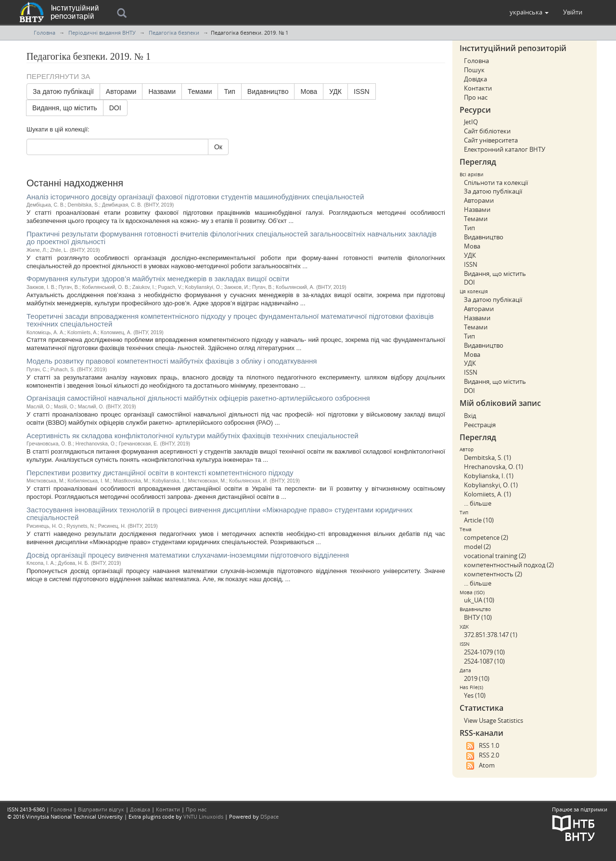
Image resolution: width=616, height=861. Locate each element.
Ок (218, 147)
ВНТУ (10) (478, 617)
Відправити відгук (101, 809)
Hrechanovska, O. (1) (494, 467)
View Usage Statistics (494, 720)
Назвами (162, 91)
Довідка (475, 79)
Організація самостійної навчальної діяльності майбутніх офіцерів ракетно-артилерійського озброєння (198, 398)
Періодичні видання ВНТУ (102, 33)
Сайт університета (491, 140)
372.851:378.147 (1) (491, 635)
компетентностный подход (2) (509, 565)
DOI (115, 108)
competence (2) (486, 537)
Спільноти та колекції (496, 183)
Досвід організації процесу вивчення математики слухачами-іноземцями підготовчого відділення (188, 555)
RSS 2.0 (481, 756)
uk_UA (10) (479, 600)
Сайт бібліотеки (487, 131)
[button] (529, 12)
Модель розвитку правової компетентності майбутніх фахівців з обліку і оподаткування (172, 361)
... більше (478, 503)
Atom (479, 766)
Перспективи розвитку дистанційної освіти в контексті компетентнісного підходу (160, 473)
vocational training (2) (495, 556)
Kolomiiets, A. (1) (488, 494)
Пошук (474, 70)
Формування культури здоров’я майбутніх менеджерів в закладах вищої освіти (158, 279)
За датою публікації (63, 91)
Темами (200, 91)
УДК (335, 91)
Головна (45, 33)
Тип (229, 91)
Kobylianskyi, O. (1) (491, 485)
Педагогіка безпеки (174, 33)
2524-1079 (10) (484, 652)
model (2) (477, 547)
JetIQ (471, 122)
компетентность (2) (493, 574)
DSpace (269, 816)
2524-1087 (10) (484, 661)
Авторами (121, 91)
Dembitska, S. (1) (488, 457)
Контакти (478, 88)
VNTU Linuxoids (203, 816)
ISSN (362, 91)
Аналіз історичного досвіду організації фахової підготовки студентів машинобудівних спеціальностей (195, 197)
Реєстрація (480, 425)
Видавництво (268, 91)
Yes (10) (475, 695)
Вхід (470, 416)
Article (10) (479, 520)
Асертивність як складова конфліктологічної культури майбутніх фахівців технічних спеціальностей (192, 436)
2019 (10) (477, 678)
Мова (309, 91)
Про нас (476, 97)
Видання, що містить (65, 108)
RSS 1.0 (481, 746)
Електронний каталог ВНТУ (505, 149)
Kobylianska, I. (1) (489, 476)
